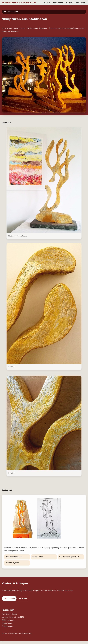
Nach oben (23, 598)
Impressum (80, 3)
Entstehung (58, 3)
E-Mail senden (9, 598)
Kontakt (69, 3)
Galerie (47, 3)
